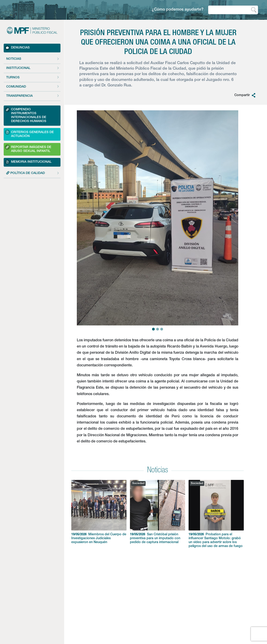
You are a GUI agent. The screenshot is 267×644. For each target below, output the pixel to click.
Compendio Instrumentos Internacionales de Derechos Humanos (26, 115)
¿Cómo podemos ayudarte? (178, 10)
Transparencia (19, 96)
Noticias (14, 59)
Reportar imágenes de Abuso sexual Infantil (28, 149)
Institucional (18, 68)
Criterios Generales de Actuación (29, 134)
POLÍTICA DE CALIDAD (26, 173)
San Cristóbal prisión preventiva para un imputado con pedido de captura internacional (158, 512)
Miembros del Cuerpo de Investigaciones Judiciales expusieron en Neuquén (99, 512)
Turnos (13, 78)
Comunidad (16, 87)
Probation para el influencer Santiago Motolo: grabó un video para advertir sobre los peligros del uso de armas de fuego (216, 514)
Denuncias (17, 48)
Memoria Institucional (28, 162)
